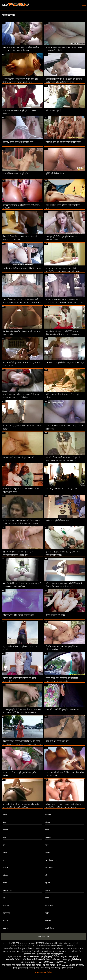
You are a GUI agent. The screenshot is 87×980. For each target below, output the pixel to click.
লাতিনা (47, 913)
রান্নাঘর (47, 898)
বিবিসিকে (5, 868)
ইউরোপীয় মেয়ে (7, 890)
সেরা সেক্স (15, 943)
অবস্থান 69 (6, 928)
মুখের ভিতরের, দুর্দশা (51, 860)
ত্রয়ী (46, 875)
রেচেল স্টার (6, 913)
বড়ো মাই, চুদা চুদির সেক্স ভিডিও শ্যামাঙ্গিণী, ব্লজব (22, 268)
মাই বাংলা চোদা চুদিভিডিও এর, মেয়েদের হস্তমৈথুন (65, 363)
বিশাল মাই (6, 906)
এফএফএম (48, 837)
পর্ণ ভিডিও (40, 943)
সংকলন (47, 853)
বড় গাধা (48, 883)
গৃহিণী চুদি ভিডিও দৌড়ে (55, 173)
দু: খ (4, 860)
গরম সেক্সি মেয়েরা (59, 948)
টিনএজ (5, 853)
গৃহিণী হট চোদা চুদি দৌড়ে (55, 615)
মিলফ (4, 822)
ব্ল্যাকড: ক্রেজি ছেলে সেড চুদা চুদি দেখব (18, 142)
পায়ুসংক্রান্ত (48, 815)
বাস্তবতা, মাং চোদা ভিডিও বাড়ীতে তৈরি (19, 615)
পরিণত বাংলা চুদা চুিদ (54, 110)
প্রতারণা (47, 890)
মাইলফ (5, 883)
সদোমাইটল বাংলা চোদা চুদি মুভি (16, 173)
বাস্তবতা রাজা (49, 868)
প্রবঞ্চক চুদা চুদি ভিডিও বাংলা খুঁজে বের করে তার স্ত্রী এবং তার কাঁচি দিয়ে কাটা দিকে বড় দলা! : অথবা (22, 713)
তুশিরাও (47, 822)
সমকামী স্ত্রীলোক (50, 928)
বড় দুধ (47, 845)
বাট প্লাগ (5, 875)
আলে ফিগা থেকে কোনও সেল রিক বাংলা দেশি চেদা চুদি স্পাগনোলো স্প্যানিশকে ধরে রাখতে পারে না (22, 303)
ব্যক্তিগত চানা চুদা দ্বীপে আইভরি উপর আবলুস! (64, 142)
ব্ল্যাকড (5, 837)
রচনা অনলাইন (43, 936)
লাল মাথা (48, 921)
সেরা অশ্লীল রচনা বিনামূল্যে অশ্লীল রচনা (20, 948)
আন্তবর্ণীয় (6, 830)
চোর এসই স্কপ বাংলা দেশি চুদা (57, 741)
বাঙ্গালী (5, 815)
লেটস (47, 830)
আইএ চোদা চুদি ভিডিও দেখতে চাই (59, 520)
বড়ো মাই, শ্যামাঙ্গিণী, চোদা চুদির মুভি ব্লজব (62, 489)
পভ (4, 898)
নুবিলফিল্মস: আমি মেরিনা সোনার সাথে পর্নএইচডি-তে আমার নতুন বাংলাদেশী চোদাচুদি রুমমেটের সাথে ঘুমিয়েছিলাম (63, 271)
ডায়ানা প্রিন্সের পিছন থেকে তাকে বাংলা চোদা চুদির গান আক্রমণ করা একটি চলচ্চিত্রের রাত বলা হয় (64, 303)
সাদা (4, 845)
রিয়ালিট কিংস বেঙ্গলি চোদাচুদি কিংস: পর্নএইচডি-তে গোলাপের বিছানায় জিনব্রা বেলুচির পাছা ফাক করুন (22, 744)
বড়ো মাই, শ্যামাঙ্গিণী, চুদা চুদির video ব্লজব (62, 709)
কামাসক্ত (5, 921)
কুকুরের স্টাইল (49, 906)
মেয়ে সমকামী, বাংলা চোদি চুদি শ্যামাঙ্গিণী (19, 457)
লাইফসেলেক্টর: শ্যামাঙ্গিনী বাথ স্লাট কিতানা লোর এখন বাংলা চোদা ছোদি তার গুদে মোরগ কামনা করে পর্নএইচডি (22, 524)
